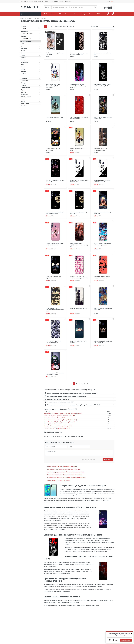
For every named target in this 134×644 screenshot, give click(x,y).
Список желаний (54, 1)
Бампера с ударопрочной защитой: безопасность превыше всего (66, 472)
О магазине (23, 1)
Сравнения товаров (65, 1)
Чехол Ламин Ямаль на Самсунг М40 (54, 418)
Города (31, 55)
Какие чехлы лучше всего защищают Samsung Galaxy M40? (64, 469)
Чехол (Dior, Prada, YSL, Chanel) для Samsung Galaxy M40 (60, 422)
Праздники (31, 78)
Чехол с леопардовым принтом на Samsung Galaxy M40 (60, 416)
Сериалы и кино (31, 88)
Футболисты (31, 94)
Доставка (30, 1)
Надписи (31, 74)
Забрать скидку (126, 640)
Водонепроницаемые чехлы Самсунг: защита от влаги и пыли (65, 475)
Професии (31, 85)
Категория (31, 26)
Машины (31, 71)
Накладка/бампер (28, 33)
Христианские (31, 104)
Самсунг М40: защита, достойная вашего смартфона (62, 466)
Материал (31, 36)
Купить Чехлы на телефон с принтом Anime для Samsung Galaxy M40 (63, 414)
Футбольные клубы (31, 97)
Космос (31, 67)
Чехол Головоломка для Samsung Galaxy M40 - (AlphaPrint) (60, 420)
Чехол (25, 28)
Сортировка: (95, 26)
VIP (31, 46)
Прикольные (31, 81)
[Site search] (72, 7)
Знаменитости (31, 62)
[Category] (48, 7)
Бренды (31, 53)
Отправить (108, 460)
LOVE (31, 44)
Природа (31, 83)
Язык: (111, 1)
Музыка (31, 101)
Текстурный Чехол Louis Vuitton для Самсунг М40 (58, 426)
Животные (31, 60)
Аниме (31, 51)
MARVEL (31, 69)
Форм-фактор (31, 31)
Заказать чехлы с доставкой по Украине (59, 480)
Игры (31, 65)
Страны (31, 90)
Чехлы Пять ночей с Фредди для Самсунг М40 (57, 428)
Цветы (31, 99)
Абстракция (31, 48)
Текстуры (31, 92)
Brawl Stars (31, 106)
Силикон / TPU (27, 38)
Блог (36, 1)
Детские (31, 58)
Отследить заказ (43, 1)
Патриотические (31, 76)
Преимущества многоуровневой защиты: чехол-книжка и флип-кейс (67, 478)
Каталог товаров (31, 14)
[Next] (87, 384)
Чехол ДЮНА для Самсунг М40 (53, 424)
